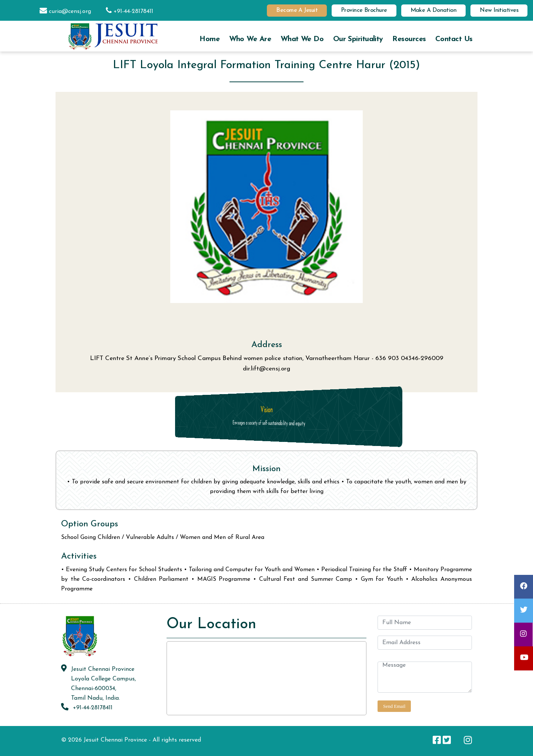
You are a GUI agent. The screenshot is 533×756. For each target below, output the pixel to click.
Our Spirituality (358, 39)
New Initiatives (499, 10)
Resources (409, 39)
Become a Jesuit (297, 10)
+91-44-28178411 (126, 11)
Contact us (454, 39)
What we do (302, 39)
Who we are (250, 39)
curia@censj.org (62, 11)
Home (209, 39)
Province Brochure (364, 10)
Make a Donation (434, 10)
